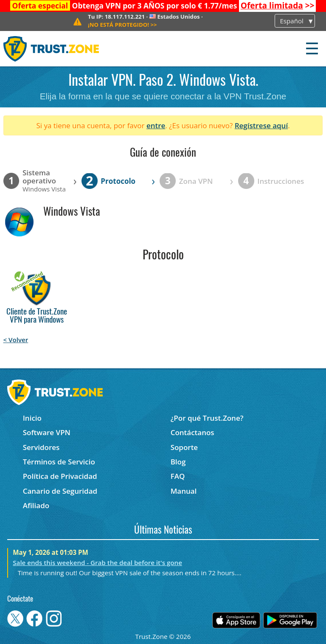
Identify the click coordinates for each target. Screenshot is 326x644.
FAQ (178, 476)
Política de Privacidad (60, 476)
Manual (184, 491)
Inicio (32, 418)
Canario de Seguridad (60, 491)
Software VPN (47, 432)
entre (156, 125)
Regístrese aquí (261, 125)
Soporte (184, 447)
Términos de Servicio (59, 462)
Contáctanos (193, 432)
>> (278, 6)
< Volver (16, 340)
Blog (178, 462)
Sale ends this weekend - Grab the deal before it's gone (97, 562)
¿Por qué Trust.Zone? (207, 418)
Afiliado (36, 505)
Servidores (41, 447)
